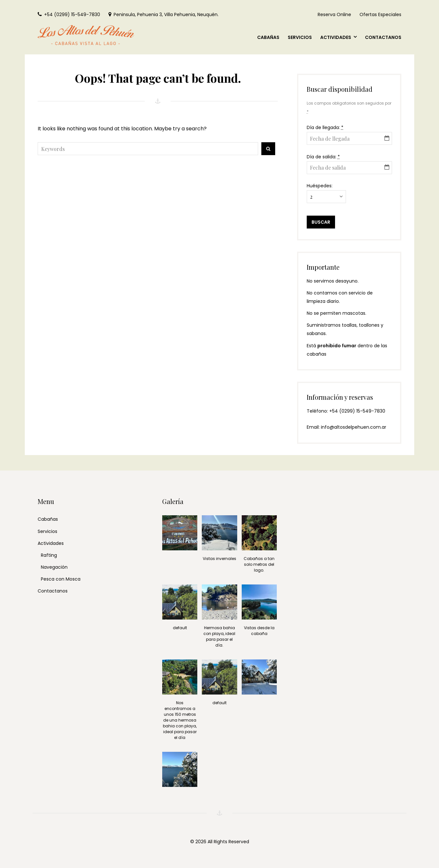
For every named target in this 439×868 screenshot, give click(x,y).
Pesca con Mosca (61, 579)
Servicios (47, 531)
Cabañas (48, 519)
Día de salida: (323, 157)
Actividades (51, 543)
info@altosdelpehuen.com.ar (354, 427)
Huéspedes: (320, 186)
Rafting (49, 555)
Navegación (54, 567)
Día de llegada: (325, 127)
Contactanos (53, 591)
